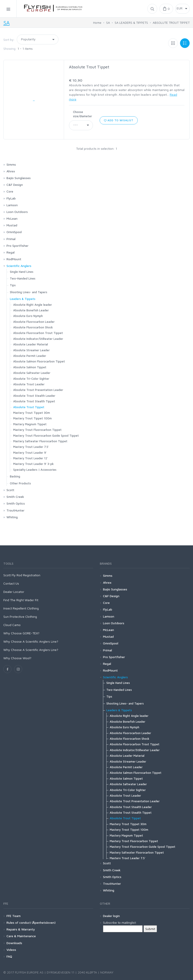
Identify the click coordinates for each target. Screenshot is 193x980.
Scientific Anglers (19, 266)
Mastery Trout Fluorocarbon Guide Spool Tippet (46, 436)
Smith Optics (16, 503)
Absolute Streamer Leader (31, 350)
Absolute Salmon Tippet (30, 367)
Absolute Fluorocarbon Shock (33, 327)
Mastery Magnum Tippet (30, 424)
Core (10, 191)
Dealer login (111, 916)
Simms (11, 164)
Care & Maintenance (21, 936)
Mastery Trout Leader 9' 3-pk (33, 464)
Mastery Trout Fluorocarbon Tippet (37, 430)
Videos (11, 950)
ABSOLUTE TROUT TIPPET (171, 23)
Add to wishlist (119, 120)
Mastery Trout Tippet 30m (32, 413)
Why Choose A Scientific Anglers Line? (31, 641)
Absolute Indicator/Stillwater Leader (38, 339)
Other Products (20, 483)
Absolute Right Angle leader (33, 305)
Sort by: (9, 40)
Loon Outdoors (17, 212)
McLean (12, 218)
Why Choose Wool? (17, 658)
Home (97, 23)
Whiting (12, 517)
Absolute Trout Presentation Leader (38, 390)
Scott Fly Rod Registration (22, 575)
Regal (11, 252)
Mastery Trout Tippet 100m (32, 418)
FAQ (9, 956)
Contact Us (11, 583)
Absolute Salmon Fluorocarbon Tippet (39, 361)
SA (6, 23)
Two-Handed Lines (23, 278)
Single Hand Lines (22, 272)
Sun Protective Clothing (20, 617)
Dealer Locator (14, 592)
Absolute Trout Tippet (89, 67)
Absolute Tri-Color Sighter (31, 379)
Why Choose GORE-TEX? (21, 633)
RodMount (14, 259)
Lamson (12, 205)
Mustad (12, 225)
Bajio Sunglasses (19, 178)
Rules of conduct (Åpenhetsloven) (31, 923)
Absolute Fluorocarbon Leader (34, 322)
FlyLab (11, 198)
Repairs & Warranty (21, 929)
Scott (10, 490)
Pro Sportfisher (17, 246)
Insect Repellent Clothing (21, 608)
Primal (11, 239)
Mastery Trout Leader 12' (30, 458)
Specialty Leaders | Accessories (35, 470)
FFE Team (14, 916)
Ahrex (11, 171)
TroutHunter (15, 510)
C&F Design (15, 185)
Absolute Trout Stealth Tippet (34, 401)
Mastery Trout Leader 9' (30, 453)
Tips (13, 285)
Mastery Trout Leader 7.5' (31, 447)
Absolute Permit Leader (30, 356)
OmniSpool (14, 232)
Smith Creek (15, 497)
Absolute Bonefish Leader (31, 310)
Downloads (14, 943)
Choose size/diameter (83, 114)
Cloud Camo (12, 625)
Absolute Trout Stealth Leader (34, 396)
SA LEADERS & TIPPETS (131, 23)
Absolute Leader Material (31, 344)
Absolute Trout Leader (29, 384)
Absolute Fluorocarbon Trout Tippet (38, 333)
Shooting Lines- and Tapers (29, 292)
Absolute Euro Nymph (28, 316)
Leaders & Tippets (23, 299)
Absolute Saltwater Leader (32, 373)
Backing (15, 476)
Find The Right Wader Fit (21, 600)
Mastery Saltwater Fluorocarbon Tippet (40, 441)
